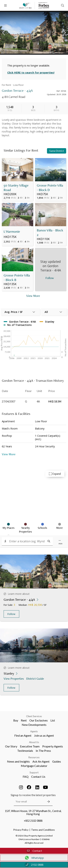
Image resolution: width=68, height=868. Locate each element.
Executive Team (30, 746)
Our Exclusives (39, 720)
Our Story (11, 746)
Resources (34, 757)
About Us (34, 742)
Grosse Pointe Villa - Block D (50, 188)
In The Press (43, 751)
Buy (16, 720)
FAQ (26, 777)
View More (9, 454)
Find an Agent (23, 735)
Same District (57, 151)
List (53, 720)
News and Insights (18, 761)
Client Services (34, 716)
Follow (11, 614)
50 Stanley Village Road (16, 188)
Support (34, 772)
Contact (34, 851)
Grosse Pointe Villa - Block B (17, 278)
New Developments (34, 725)
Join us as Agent (44, 735)
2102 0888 (34, 865)
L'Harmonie (12, 232)
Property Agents (53, 746)
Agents (34, 731)
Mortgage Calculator (34, 766)
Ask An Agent (41, 761)
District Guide (35, 678)
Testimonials (25, 751)
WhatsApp (34, 858)
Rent (24, 720)
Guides (57, 761)
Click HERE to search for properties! (31, 73)
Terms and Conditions (43, 830)
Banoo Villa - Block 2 (50, 232)
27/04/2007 (9, 401)
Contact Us (38, 777)
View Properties (14, 678)
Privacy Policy (21, 830)
